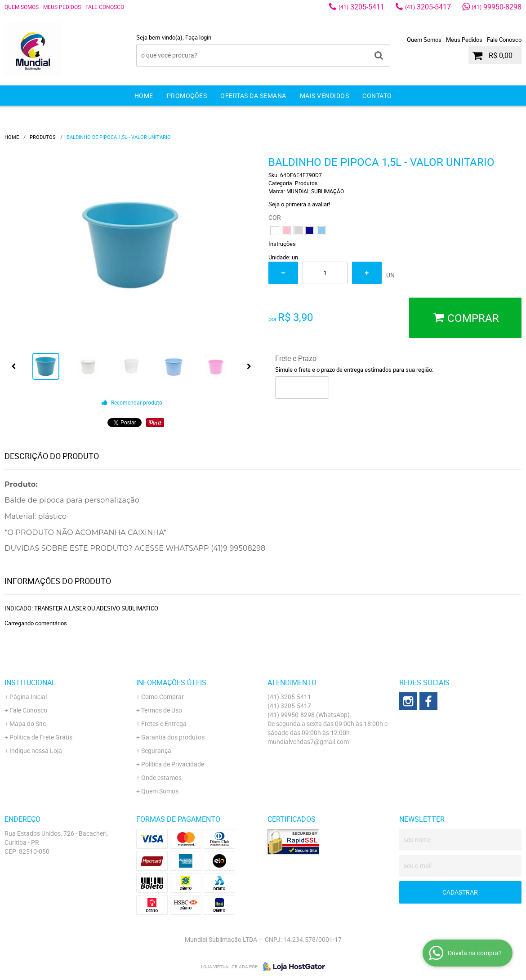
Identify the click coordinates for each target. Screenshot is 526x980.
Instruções (282, 244)
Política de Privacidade (173, 764)
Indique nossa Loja (36, 751)
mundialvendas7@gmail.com (308, 742)
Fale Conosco (105, 7)
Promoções (187, 96)
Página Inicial (28, 697)
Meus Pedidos (62, 7)
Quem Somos (22, 7)
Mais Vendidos (325, 96)
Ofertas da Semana (253, 96)
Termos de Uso (162, 710)
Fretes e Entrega (164, 724)
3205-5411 (361, 7)
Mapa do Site (28, 724)
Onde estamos (161, 777)
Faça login (198, 37)
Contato (377, 96)
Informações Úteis (171, 682)
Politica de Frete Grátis (41, 737)
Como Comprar (163, 697)
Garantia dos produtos (173, 737)
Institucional (30, 682)
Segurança (156, 751)
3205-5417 (428, 7)
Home (144, 96)
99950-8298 (497, 7)
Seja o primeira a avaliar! (299, 204)
